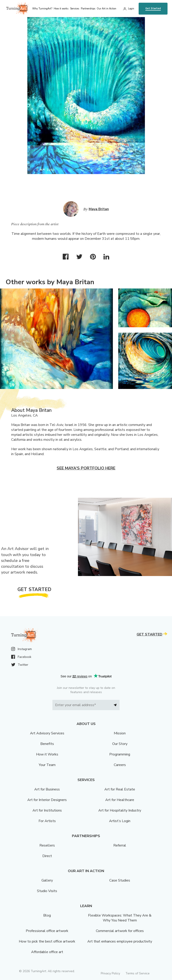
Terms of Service (138, 973)
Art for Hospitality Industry (120, 810)
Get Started (153, 8)
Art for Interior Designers (47, 800)
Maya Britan (99, 209)
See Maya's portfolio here (86, 468)
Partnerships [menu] (88, 9)
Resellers (47, 845)
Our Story (120, 744)
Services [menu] (75, 9)
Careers (120, 765)
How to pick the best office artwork (47, 941)
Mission (120, 733)
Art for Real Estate (120, 789)
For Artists (47, 821)
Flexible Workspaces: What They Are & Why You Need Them (120, 918)
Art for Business (47, 789)
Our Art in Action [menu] (106, 9)
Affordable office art (47, 952)
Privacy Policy (110, 973)
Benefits (47, 744)
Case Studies (120, 880)
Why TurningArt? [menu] (42, 9)
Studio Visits (47, 891)
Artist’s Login (120, 821)
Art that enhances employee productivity (120, 941)
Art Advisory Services (47, 733)
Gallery (47, 880)
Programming (120, 754)
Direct (47, 856)
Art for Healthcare (120, 800)
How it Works (47, 754)
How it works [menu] (61, 9)
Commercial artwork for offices (120, 931)
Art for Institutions (47, 810)
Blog (47, 915)
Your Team (47, 765)
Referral (120, 845)
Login (131, 9)
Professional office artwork (47, 931)
